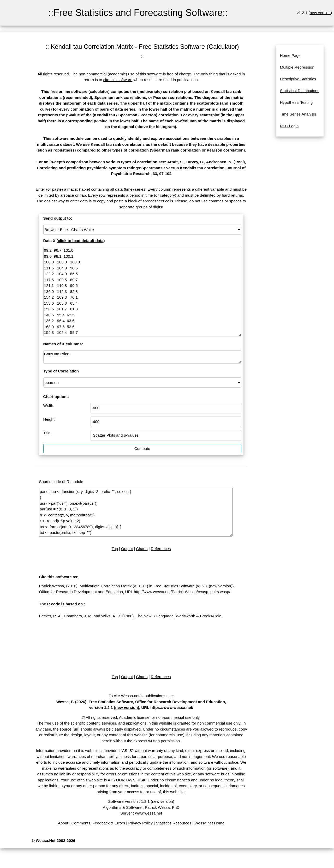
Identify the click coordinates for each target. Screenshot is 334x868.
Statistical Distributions (300, 91)
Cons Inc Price (142, 357)
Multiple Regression (297, 67)
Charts (142, 549)
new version (320, 13)
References (161, 549)
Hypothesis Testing (296, 102)
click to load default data (80, 241)
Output (127, 549)
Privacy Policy (141, 823)
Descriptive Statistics (298, 79)
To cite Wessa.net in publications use (141, 696)
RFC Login (289, 126)
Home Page (290, 55)
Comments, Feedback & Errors (98, 823)
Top (115, 549)
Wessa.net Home (209, 823)
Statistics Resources (174, 823)
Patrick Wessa (157, 807)
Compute (142, 448)
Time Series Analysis (298, 114)
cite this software (118, 80)
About (63, 823)
